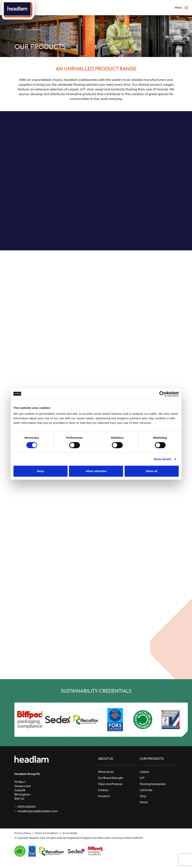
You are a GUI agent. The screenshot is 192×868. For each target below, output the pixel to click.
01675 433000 (27, 807)
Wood (144, 802)
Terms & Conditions (47, 833)
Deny (41, 471)
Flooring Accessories (153, 784)
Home (18, 30)
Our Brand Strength (111, 778)
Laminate (146, 790)
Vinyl (143, 796)
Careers (103, 790)
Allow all (152, 471)
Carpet (144, 772)
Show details (162, 459)
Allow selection (96, 471)
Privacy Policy (23, 833)
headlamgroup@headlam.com (38, 811)
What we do (106, 772)
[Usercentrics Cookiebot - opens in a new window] (162, 394)
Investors (104, 796)
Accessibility (70, 833)
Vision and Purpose (110, 784)
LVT (142, 778)
